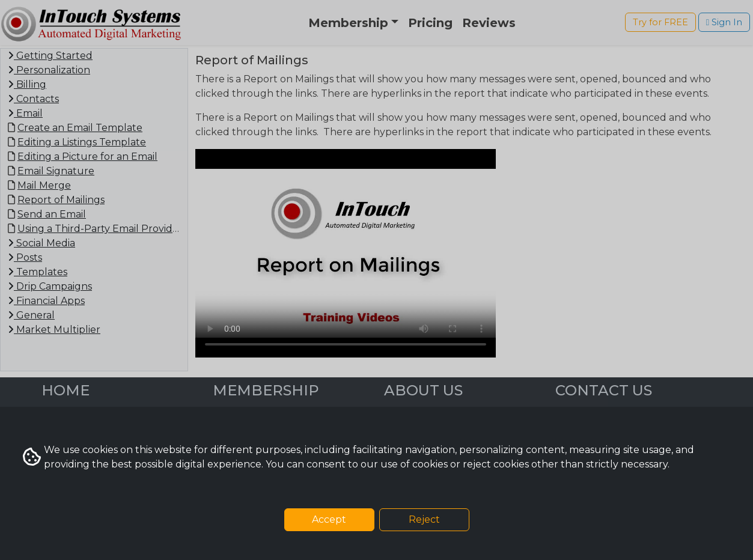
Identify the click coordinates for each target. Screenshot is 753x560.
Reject (424, 519)
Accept (329, 519)
